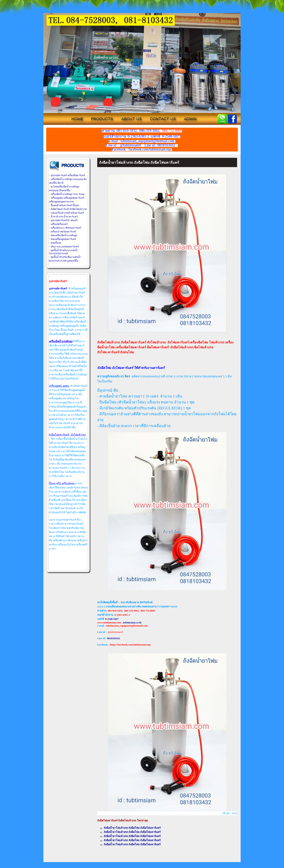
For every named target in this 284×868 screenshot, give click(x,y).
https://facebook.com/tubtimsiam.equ (130, 645)
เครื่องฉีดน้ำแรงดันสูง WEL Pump (68, 194)
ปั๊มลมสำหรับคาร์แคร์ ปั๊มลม (65, 205)
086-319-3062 (132, 611)
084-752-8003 (148, 611)
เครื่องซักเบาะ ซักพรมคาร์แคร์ (66, 228)
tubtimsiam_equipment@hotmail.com (127, 626)
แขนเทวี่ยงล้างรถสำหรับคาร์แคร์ (67, 213)
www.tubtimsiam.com (109, 622)
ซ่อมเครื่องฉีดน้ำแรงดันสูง (64, 235)
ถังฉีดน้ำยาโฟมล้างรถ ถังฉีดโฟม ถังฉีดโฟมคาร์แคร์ (132, 828)
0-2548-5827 (112, 619)
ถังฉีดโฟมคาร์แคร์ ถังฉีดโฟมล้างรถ (69, 209)
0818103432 (114, 638)
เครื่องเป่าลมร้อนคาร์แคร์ (63, 232)
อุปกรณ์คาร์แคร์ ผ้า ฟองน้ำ (64, 220)
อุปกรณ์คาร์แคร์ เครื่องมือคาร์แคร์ (68, 175)
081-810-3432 (115, 611)
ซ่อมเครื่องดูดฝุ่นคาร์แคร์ (63, 239)
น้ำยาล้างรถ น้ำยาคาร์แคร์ (64, 217)
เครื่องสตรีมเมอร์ (59, 224)
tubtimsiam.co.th (132, 622)
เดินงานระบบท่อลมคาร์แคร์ (65, 247)
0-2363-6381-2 (122, 615)
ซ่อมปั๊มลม (56, 243)
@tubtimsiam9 (115, 632)
